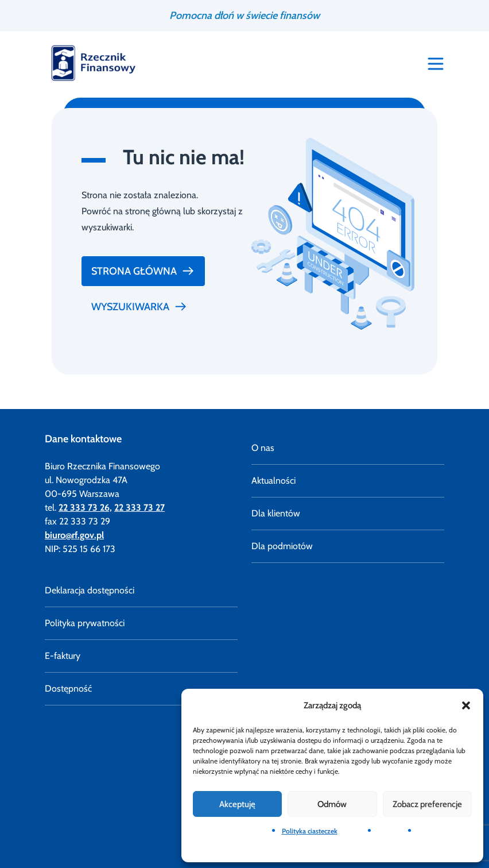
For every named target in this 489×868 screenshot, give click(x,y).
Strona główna (143, 271)
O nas (263, 448)
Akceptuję (237, 804)
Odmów (332, 804)
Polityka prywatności (85, 623)
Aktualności (273, 481)
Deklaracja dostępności (90, 590)
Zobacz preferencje (427, 804)
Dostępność (68, 688)
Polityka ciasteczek (310, 831)
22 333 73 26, (85, 508)
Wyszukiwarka (139, 307)
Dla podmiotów (282, 546)
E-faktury (63, 656)
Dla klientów (276, 513)
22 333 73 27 (139, 508)
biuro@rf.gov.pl (74, 535)
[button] (466, 705)
